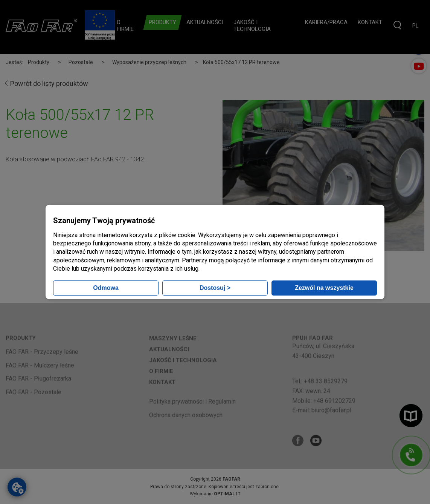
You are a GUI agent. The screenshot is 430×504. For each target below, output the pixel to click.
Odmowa (106, 288)
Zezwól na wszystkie (324, 288)
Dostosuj (215, 288)
